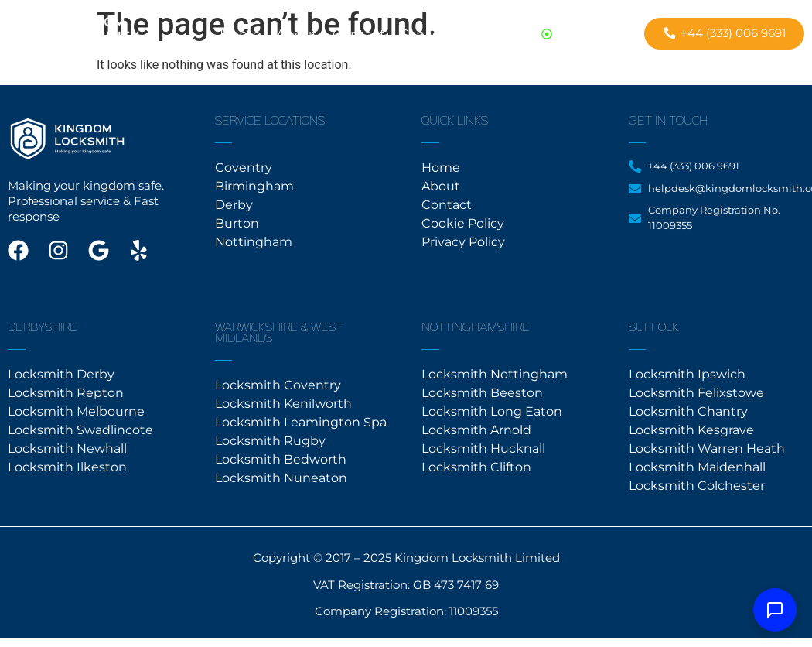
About (297, 34)
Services (427, 34)
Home (240, 34)
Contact (359, 34)
